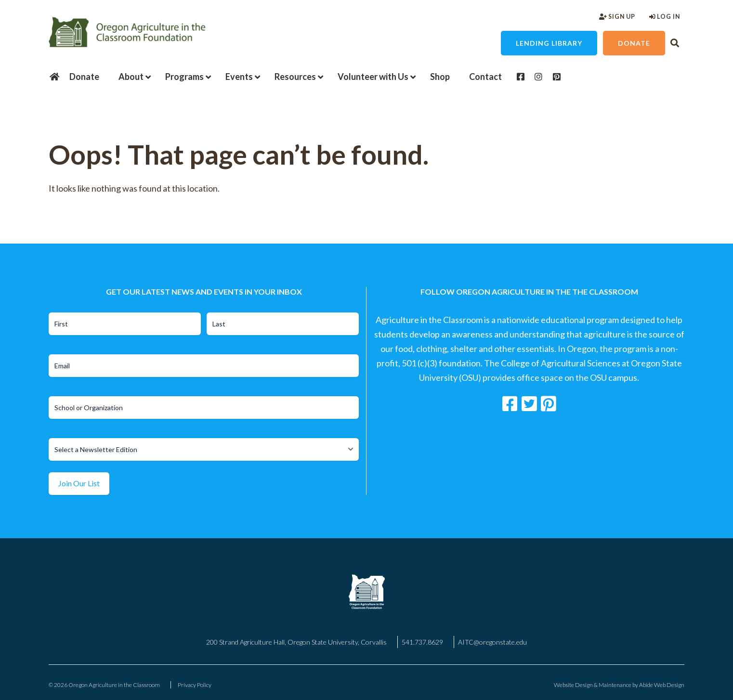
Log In (665, 17)
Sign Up (617, 17)
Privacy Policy (195, 685)
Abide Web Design (662, 685)
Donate (634, 43)
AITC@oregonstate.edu (492, 642)
